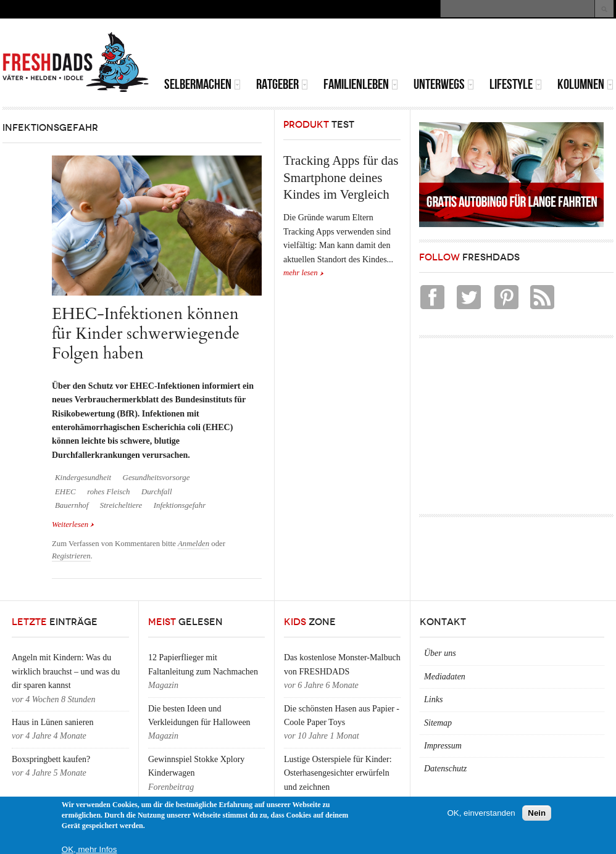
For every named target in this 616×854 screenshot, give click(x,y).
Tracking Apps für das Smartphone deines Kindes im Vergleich (341, 177)
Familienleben (361, 84)
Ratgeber (282, 84)
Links (433, 699)
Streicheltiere (121, 505)
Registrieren (71, 556)
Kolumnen (585, 84)
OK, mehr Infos (89, 849)
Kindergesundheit (83, 478)
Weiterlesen (73, 524)
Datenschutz (445, 769)
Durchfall (157, 492)
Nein (537, 813)
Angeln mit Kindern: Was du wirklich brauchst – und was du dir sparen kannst (66, 671)
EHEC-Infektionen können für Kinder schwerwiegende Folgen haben (146, 334)
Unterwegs (444, 84)
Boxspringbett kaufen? (51, 759)
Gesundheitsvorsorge (156, 478)
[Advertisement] (469, 49)
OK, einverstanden (481, 813)
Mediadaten (445, 677)
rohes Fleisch (108, 492)
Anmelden (194, 544)
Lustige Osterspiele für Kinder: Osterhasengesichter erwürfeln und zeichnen (338, 773)
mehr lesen (301, 273)
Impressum (443, 746)
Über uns (440, 653)
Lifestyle (516, 84)
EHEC (65, 492)
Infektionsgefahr (180, 505)
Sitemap (438, 723)
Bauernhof (72, 505)
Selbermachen (202, 84)
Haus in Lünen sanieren (53, 722)
